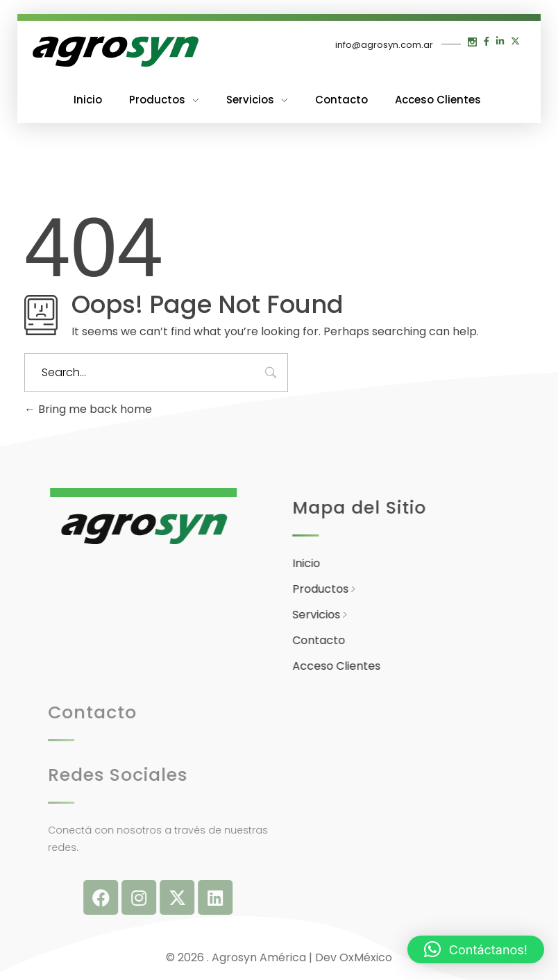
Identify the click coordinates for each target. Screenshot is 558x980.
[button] (476, 949)
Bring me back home (88, 409)
